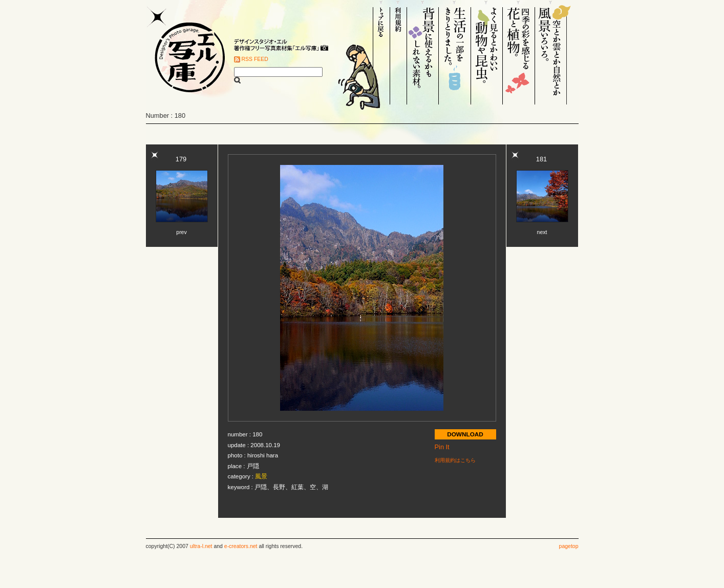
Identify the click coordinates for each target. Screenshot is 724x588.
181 (541, 159)
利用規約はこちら (455, 460)
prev (181, 232)
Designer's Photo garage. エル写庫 (187, 52)
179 (181, 159)
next (542, 232)
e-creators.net (241, 546)
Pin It (442, 447)
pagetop (569, 546)
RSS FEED (255, 59)
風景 (261, 476)
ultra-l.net (201, 546)
